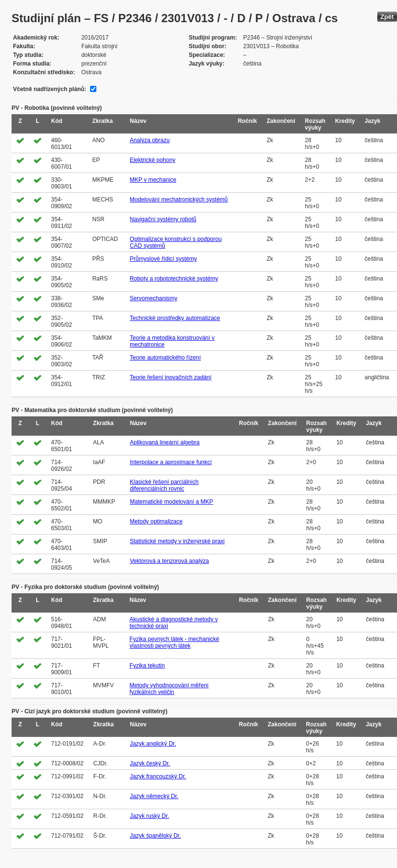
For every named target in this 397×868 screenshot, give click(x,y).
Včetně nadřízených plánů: (50, 89)
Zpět (387, 17)
